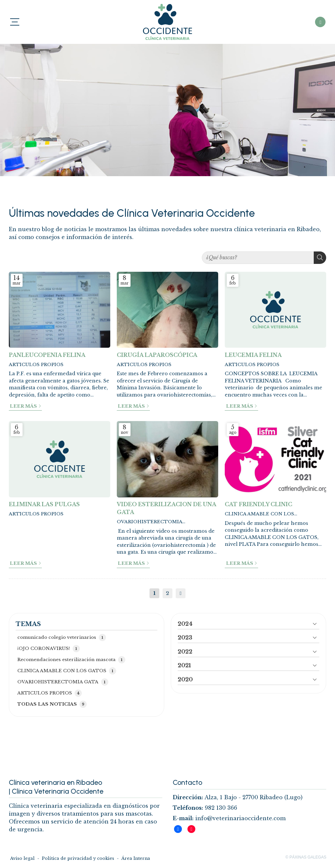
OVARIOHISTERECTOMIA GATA (150, 522)
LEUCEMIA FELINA (253, 355)
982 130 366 (221, 808)
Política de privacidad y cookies (78, 858)
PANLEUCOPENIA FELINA (47, 355)
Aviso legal (22, 858)
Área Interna (136, 858)
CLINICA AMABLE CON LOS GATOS (259, 514)
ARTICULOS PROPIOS (36, 365)
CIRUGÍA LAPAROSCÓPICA (157, 355)
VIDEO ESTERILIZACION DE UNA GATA (166, 508)
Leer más (23, 406)
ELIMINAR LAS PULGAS (44, 504)
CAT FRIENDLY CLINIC (258, 504)
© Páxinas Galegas (306, 857)
